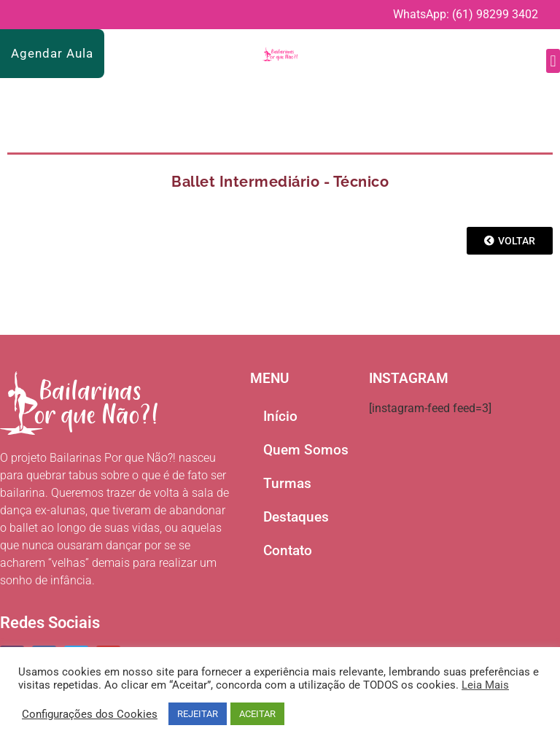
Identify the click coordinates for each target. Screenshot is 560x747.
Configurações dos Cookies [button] (90, 714)
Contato (288, 550)
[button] (553, 61)
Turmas (287, 483)
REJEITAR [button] (198, 714)
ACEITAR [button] (257, 714)
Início (280, 416)
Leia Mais (485, 685)
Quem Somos (306, 450)
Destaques (296, 517)
